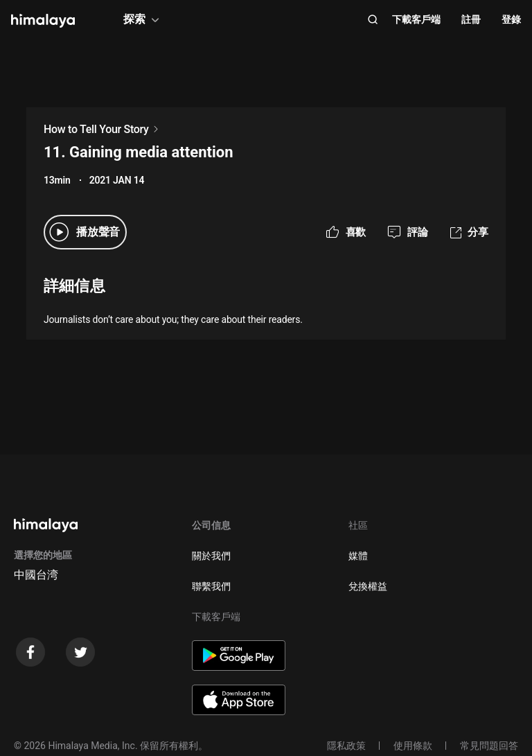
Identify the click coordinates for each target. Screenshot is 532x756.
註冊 (471, 19)
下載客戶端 (416, 19)
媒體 (358, 556)
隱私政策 (346, 746)
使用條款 (413, 746)
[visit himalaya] (43, 21)
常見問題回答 (489, 746)
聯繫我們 (211, 586)
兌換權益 (368, 586)
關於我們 (211, 556)
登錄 (511, 19)
